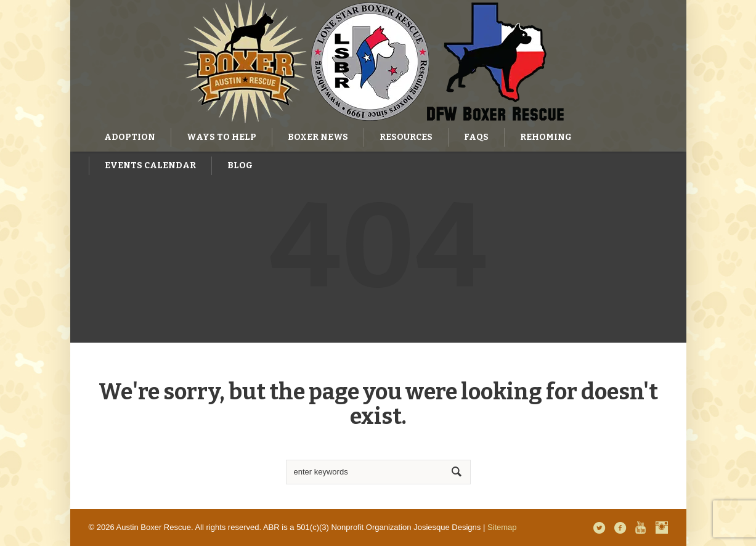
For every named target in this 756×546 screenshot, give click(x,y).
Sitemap (502, 527)
